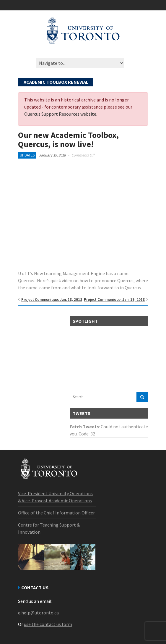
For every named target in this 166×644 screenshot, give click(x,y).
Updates (27, 155)
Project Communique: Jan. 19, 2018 (114, 300)
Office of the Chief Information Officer (56, 513)
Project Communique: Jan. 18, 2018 (52, 300)
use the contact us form (48, 624)
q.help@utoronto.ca (38, 613)
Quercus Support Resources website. (61, 114)
